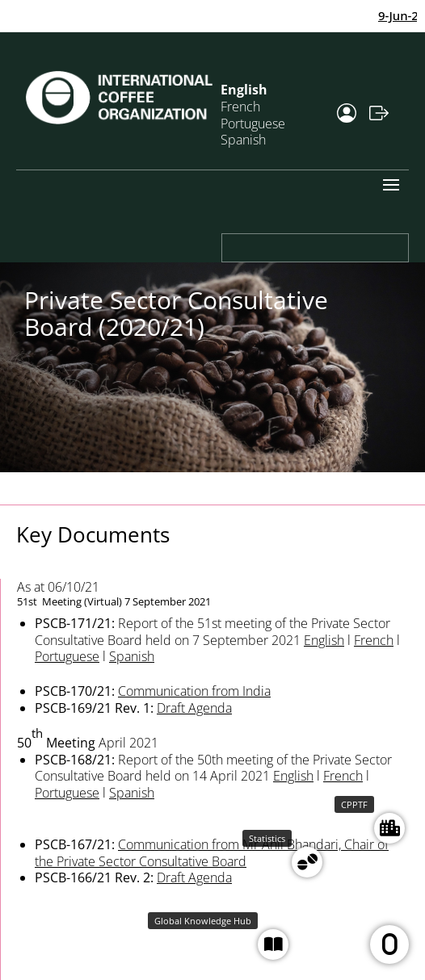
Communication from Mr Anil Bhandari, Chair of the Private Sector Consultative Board (212, 853)
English (324, 640)
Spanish (243, 140)
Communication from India (194, 691)
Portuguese (67, 656)
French (374, 640)
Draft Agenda (194, 708)
